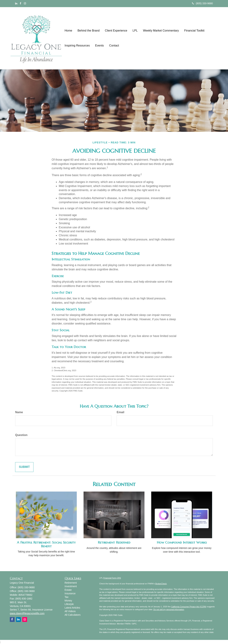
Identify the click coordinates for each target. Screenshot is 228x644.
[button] (89, 31)
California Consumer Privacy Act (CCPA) (189, 607)
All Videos (70, 611)
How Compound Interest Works (182, 542)
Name (19, 412)
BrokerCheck (161, 584)
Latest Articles (72, 608)
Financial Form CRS (112, 578)
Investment (71, 586)
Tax (67, 597)
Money (68, 601)
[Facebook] (20, 3)
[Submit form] (24, 467)
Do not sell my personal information (169, 609)
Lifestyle (69, 604)
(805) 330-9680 (202, 3)
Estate (68, 590)
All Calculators (73, 615)
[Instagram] (25, 3)
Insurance (70, 593)
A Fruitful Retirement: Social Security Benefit (46, 544)
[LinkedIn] (16, 3)
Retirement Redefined (114, 542)
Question (21, 435)
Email (121, 412)
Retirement (71, 583)
